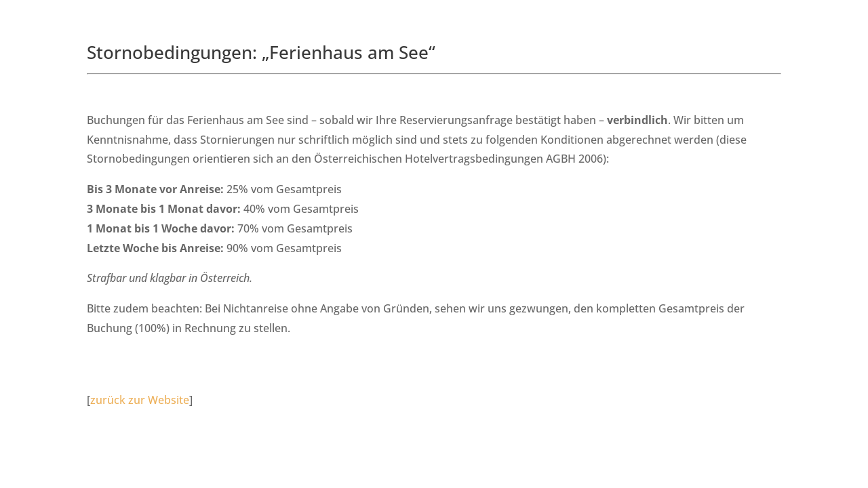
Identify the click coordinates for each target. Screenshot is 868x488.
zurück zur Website (140, 400)
